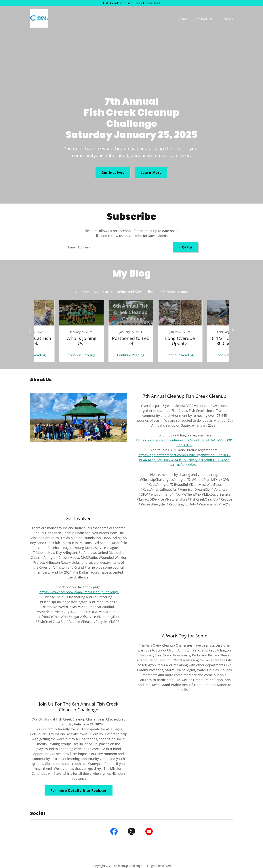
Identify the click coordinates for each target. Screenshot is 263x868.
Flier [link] (150, 292)
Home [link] (183, 19)
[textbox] (117, 247)
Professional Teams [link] (173, 292)
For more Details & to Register (79, 790)
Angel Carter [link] (103, 292)
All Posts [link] (82, 292)
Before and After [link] (129, 292)
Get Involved (113, 173)
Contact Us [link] (204, 19)
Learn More (151, 173)
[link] (39, 18)
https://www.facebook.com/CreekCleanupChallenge (79, 592)
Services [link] (226, 19)
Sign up (185, 247)
